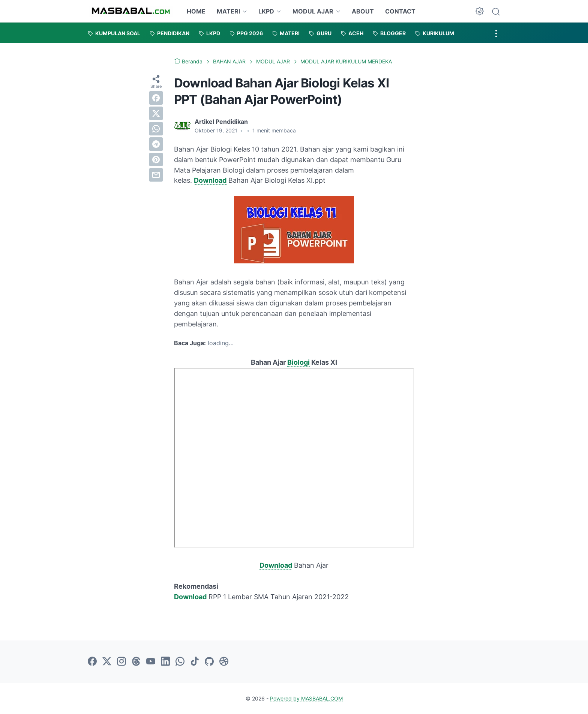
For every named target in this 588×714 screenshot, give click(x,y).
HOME (196, 11)
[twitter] (156, 113)
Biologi (298, 362)
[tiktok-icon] (195, 662)
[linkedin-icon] (165, 662)
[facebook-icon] (92, 662)
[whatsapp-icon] (180, 662)
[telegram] (156, 144)
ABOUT (363, 11)
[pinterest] (156, 159)
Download (210, 180)
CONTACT (400, 11)
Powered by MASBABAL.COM (306, 698)
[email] (156, 175)
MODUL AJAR (313, 11)
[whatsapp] (156, 129)
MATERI (228, 11)
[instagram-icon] (121, 662)
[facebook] (156, 98)
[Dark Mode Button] (480, 11)
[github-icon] (209, 662)
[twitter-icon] (107, 662)
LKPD (266, 11)
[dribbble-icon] (224, 662)
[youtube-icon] (151, 662)
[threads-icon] (136, 662)
